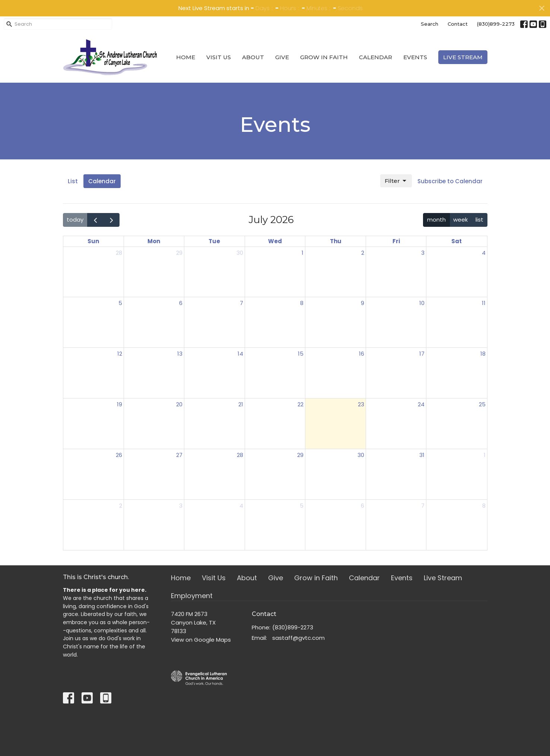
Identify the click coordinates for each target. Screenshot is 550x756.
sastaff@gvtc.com (298, 638)
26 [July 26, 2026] (119, 455)
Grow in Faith (324, 57)
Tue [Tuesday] (214, 241)
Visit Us (219, 57)
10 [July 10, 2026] (422, 303)
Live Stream (463, 57)
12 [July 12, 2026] (120, 354)
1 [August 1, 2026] (485, 455)
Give (282, 57)
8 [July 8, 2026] (302, 303)
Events (415, 57)
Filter (396, 181)
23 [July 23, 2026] (361, 404)
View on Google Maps (201, 640)
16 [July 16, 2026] (362, 354)
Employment (192, 596)
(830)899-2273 (496, 24)
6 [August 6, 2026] (363, 506)
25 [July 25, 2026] (482, 404)
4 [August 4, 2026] (241, 506)
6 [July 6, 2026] (181, 303)
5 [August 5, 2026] (302, 506)
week (460, 220)
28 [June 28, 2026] (119, 253)
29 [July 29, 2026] (300, 455)
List (73, 181)
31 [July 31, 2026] (422, 455)
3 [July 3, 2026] (423, 253)
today (75, 220)
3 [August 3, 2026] (181, 506)
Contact (458, 24)
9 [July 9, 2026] (363, 303)
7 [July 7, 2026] (241, 303)
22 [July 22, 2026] (301, 404)
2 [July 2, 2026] (363, 253)
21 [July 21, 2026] (241, 404)
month (436, 220)
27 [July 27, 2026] (179, 455)
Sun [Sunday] (93, 241)
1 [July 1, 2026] (303, 253)
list (479, 220)
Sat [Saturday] (457, 241)
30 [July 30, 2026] (361, 455)
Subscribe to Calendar (450, 181)
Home (186, 57)
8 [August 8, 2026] (484, 506)
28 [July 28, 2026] (240, 455)
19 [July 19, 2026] (120, 404)
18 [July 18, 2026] (483, 354)
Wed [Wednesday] (275, 241)
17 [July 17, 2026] (422, 354)
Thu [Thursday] (336, 241)
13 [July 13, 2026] (180, 354)
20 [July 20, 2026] (179, 404)
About (253, 57)
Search (430, 24)
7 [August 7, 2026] (423, 506)
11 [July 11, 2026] (484, 303)
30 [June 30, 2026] (240, 253)
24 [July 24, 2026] (421, 404)
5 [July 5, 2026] (120, 303)
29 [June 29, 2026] (179, 253)
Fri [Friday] (396, 241)
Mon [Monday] (154, 241)
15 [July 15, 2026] (301, 354)
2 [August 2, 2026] (121, 506)
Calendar (376, 57)
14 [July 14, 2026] (240, 354)
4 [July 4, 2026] (484, 253)
